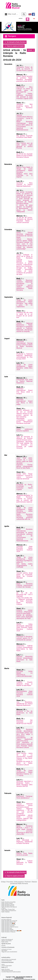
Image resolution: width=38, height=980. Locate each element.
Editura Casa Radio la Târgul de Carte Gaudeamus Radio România (24, 170)
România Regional (6, 920)
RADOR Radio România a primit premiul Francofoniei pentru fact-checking (24, 264)
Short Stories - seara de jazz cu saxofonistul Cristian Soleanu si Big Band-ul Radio (24, 757)
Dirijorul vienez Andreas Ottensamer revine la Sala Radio (24, 612)
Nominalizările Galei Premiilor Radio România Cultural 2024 (24, 694)
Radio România (6, 969)
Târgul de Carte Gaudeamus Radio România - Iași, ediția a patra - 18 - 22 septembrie (24, 303)
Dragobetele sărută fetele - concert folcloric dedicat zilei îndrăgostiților (24, 818)
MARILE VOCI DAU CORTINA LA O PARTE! (24, 175)
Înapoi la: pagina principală (14, 46)
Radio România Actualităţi (8, 902)
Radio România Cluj (7, 923)
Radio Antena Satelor (7, 903)
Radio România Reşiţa (7, 929)
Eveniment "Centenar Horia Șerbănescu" (24, 797)
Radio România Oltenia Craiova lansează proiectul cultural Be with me (24, 517)
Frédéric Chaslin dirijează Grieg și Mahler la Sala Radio (24, 684)
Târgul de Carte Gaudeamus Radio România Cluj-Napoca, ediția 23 (24, 560)
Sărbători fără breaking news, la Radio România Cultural (24, 107)
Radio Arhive (5, 942)
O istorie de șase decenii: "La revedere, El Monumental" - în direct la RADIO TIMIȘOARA (24, 208)
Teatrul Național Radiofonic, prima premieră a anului (24, 805)
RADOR (3, 946)
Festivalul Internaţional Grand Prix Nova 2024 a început (24, 391)
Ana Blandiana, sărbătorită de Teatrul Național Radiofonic (24, 704)
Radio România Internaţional (9, 907)
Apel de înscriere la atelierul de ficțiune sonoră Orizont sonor (24, 438)
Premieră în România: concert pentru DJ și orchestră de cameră (24, 638)
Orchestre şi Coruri (6, 949)
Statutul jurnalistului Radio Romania (24, 883)
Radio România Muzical (8, 906)
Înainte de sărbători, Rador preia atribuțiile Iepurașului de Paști (24, 617)
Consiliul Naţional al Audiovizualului (11, 972)
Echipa (3, 882)
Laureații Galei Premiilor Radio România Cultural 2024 (24, 549)
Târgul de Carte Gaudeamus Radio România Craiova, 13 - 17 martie (24, 773)
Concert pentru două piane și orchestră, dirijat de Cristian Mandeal (24, 575)
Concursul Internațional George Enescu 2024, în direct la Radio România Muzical (24, 345)
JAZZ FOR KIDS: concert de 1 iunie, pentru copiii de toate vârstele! (24, 461)
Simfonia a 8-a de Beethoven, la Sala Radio (24, 713)
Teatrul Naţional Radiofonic (9, 911)
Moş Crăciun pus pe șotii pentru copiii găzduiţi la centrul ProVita (24, 146)
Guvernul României (6, 961)
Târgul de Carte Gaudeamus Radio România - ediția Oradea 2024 (24, 510)
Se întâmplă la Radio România (15, 42)
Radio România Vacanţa (8, 926)
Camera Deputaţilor (7, 966)
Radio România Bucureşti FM (9, 921)
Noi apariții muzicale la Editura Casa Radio (24, 136)
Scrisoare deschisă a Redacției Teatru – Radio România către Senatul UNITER (24, 784)
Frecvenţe (10, 882)
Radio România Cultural (8, 905)
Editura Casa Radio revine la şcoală (24, 854)
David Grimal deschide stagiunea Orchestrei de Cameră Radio (24, 235)
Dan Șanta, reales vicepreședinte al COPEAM (24, 565)
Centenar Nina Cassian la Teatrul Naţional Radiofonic (24, 185)
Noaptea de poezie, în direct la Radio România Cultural (24, 763)
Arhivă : (30, 50)
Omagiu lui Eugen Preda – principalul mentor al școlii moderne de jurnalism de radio (24, 271)
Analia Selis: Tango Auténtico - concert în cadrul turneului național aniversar (24, 476)
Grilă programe (19, 882)
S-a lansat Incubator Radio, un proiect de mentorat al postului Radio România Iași (24, 194)
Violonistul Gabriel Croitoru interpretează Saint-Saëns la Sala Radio (24, 648)
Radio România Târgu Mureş (9, 931)
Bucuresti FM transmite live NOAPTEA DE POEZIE (24, 722)
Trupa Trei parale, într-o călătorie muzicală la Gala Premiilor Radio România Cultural (24, 601)
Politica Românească (7, 940)
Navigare (10, 36)
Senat (3, 964)
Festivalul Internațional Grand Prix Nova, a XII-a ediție (24, 402)
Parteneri (28, 882)
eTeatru (3, 908)
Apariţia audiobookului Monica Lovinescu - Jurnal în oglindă (24, 118)
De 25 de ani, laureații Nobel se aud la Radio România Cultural (24, 156)
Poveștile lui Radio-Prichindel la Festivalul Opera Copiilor (24, 487)
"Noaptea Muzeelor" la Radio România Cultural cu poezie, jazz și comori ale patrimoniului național (24, 499)
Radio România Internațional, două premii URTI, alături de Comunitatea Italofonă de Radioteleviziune (24, 126)
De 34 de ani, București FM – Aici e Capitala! (24, 594)
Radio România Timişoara (8, 932)
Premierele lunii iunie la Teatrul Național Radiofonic (24, 381)
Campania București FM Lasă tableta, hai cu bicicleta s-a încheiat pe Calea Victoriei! (24, 445)
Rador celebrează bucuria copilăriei (24, 430)
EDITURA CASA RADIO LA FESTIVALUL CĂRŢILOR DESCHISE (24, 674)
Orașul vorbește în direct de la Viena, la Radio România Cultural (24, 257)
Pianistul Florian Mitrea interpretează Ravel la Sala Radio (24, 466)
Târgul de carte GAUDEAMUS (9, 952)
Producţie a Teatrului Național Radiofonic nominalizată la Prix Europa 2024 (24, 356)
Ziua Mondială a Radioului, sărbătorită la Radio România (24, 842)
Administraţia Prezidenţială (9, 960)
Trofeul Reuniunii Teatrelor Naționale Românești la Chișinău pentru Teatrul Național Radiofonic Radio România (24, 285)
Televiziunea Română (7, 971)
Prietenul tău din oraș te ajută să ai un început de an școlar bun (24, 315)
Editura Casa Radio (7, 941)
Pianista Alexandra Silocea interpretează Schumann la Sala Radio (24, 659)
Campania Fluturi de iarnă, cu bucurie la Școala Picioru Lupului (24, 69)
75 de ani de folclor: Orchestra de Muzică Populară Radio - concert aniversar (24, 220)
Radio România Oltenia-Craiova (10, 927)
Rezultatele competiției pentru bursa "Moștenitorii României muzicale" (24, 421)
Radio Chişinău (5, 912)
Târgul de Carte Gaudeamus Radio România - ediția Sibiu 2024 (24, 367)
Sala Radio (4, 951)
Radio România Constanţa (8, 924)
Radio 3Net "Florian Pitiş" (8, 909)
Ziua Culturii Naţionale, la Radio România (24, 862)
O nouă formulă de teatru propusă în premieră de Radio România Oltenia (24, 201)
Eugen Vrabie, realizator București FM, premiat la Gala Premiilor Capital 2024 (24, 96)
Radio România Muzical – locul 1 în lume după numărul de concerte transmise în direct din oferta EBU (24, 830)
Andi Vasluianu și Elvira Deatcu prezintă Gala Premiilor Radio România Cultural (24, 745)
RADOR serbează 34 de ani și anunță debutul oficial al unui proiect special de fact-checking (24, 413)
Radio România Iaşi (7, 928)
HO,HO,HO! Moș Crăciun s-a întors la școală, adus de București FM (24, 89)
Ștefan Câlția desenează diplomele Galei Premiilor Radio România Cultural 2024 (24, 627)
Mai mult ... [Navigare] (11, 14)
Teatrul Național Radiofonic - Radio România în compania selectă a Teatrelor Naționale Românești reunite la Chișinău (24, 327)
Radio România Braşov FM (9, 922)
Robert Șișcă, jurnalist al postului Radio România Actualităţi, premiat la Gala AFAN (24, 79)
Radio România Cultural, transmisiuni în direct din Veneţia (24, 585)
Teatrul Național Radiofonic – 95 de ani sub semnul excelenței (24, 811)
